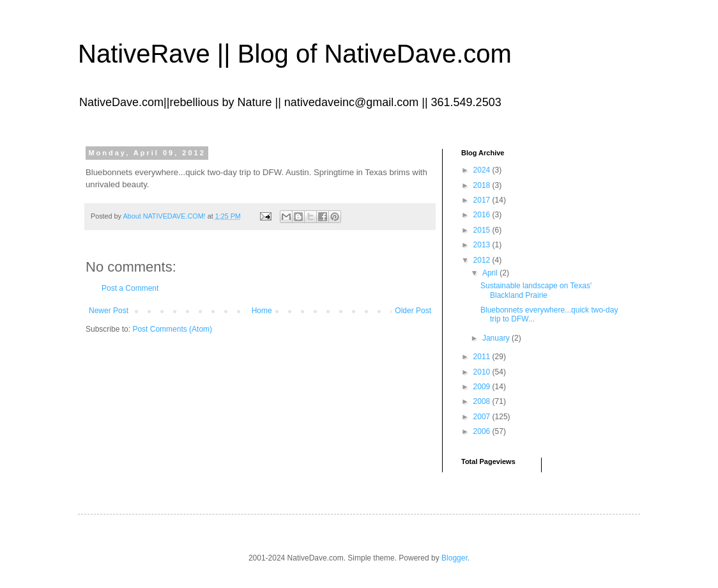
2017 (483, 200)
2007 (483, 417)
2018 (483, 185)
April (491, 273)
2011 (483, 357)
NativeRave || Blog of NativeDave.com (295, 54)
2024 (483, 170)
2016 (483, 215)
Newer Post (109, 311)
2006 (483, 431)
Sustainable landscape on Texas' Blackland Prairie (536, 290)
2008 (483, 401)
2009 (483, 387)
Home (262, 311)
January (497, 338)
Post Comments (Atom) (172, 329)
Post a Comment (130, 288)
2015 (483, 230)
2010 (483, 372)
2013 (483, 245)
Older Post (413, 311)
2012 (483, 260)
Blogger (454, 558)
